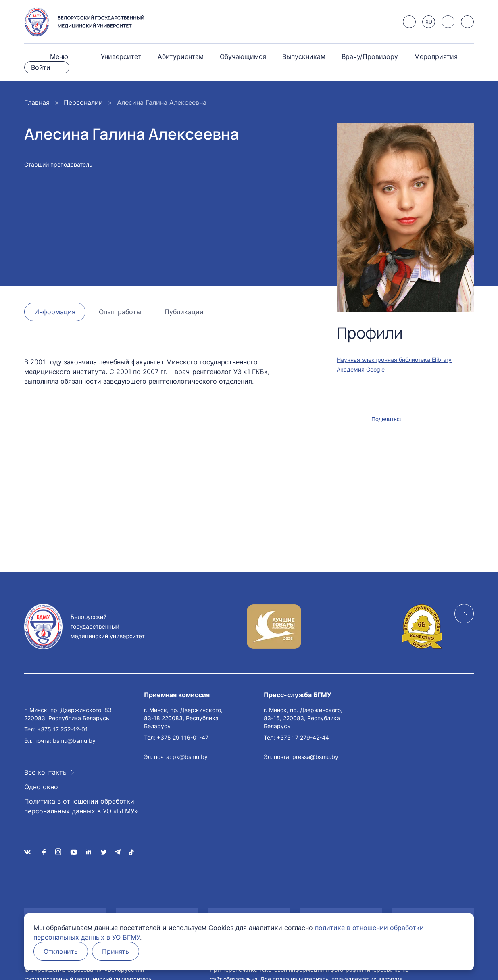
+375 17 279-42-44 (303, 737)
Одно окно (41, 787)
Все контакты (46, 772)
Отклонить (61, 951)
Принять (116, 951)
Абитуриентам (181, 56)
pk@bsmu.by (190, 757)
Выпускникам (304, 56)
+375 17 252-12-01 (63, 729)
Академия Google (361, 369)
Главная (37, 102)
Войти (41, 67)
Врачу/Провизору (370, 56)
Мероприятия (436, 56)
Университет (121, 56)
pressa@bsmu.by (315, 757)
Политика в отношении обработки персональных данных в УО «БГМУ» (81, 806)
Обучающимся (243, 56)
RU (429, 22)
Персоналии (83, 102)
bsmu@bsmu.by (74, 741)
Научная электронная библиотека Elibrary (394, 360)
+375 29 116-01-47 (183, 737)
